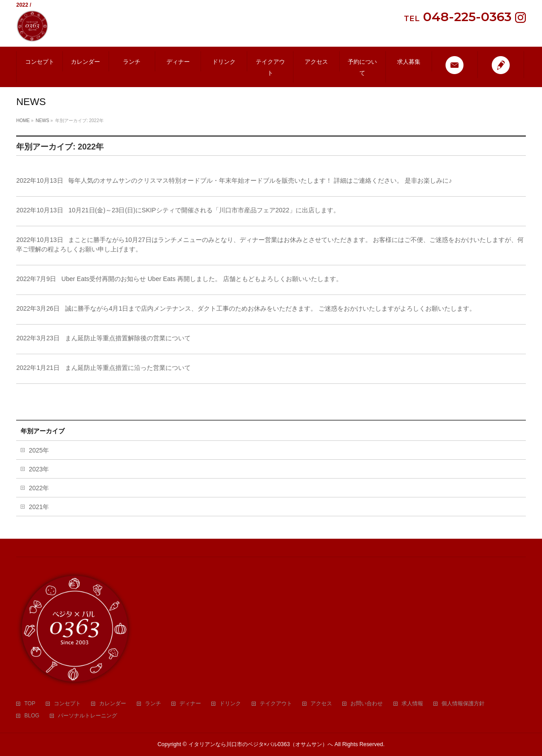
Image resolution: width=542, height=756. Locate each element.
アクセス (321, 704)
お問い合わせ (367, 704)
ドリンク (230, 704)
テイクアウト (276, 704)
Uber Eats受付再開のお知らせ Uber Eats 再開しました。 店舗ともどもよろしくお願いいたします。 (202, 279)
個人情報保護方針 (463, 704)
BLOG (32, 716)
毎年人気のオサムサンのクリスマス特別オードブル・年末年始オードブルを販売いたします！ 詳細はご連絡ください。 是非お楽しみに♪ (260, 180)
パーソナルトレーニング (87, 716)
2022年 (39, 488)
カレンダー (113, 704)
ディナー (190, 704)
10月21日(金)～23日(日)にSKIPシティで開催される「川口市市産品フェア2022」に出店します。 (204, 210)
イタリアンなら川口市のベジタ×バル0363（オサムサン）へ (261, 744)
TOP (30, 704)
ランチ (153, 704)
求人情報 (412, 704)
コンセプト (67, 704)
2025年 (39, 450)
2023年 (39, 469)
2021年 (39, 507)
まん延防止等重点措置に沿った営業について (128, 368)
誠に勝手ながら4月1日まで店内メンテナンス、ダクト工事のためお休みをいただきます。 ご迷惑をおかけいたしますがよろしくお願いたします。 (270, 308)
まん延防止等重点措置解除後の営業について (128, 338)
